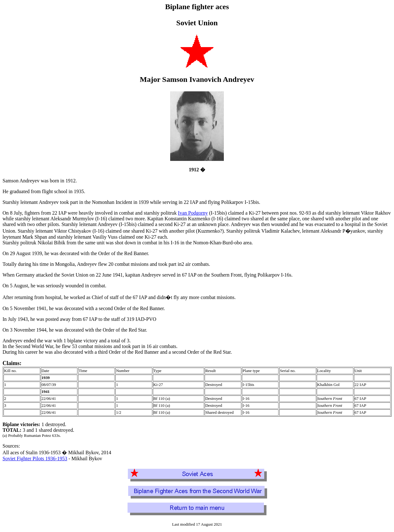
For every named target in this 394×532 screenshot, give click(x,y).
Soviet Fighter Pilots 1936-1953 (35, 459)
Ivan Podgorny (193, 213)
